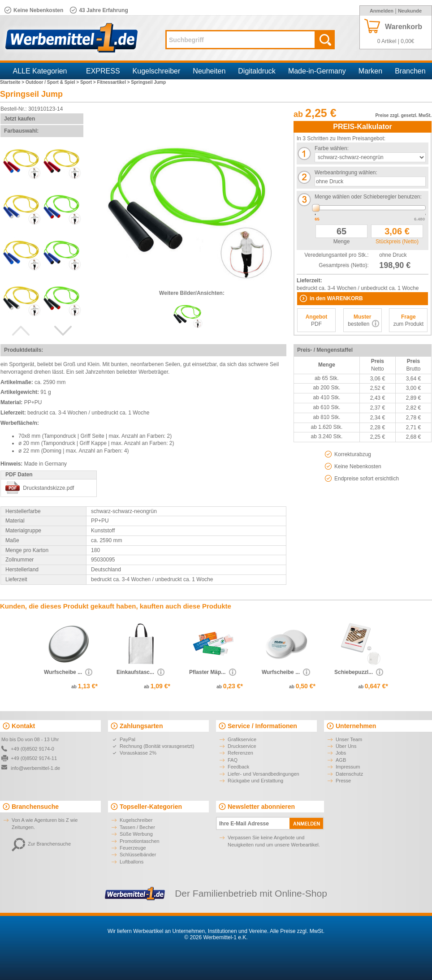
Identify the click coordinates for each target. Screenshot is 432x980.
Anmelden (382, 11)
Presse (343, 781)
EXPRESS (103, 71)
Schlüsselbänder (138, 855)
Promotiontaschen (140, 841)
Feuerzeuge (133, 848)
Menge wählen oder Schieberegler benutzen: (368, 197)
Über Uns (346, 746)
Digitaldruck (257, 71)
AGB (341, 760)
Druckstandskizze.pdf (48, 488)
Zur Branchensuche (41, 844)
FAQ (233, 760)
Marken (370, 71)
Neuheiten (209, 71)
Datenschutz (349, 774)
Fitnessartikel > (114, 82)
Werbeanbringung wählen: (346, 173)
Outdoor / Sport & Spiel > (53, 82)
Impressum (348, 767)
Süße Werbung (136, 834)
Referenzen (240, 753)
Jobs (341, 753)
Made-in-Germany (317, 71)
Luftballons (132, 862)
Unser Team (349, 739)
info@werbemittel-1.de (35, 768)
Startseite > (13, 82)
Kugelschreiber (157, 71)
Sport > (89, 82)
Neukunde (410, 11)
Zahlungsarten (141, 726)
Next (63, 331)
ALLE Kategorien (40, 71)
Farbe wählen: (332, 148)
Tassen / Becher (137, 827)
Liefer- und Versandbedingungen (264, 774)
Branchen (410, 71)
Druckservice (242, 746)
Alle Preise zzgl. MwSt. (297, 931)
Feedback (238, 767)
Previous (21, 331)
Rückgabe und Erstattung (255, 781)
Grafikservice (242, 739)
